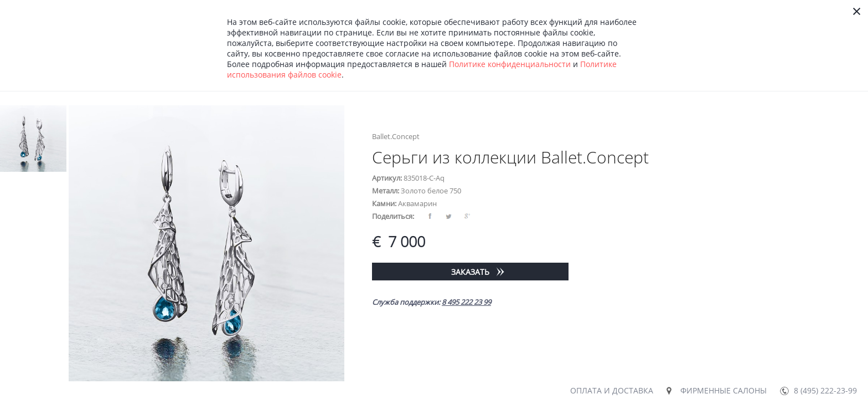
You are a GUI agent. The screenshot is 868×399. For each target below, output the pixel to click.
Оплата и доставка (612, 390)
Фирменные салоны (724, 390)
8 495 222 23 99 (466, 302)
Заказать (470, 272)
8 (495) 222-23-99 (825, 390)
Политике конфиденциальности (510, 64)
